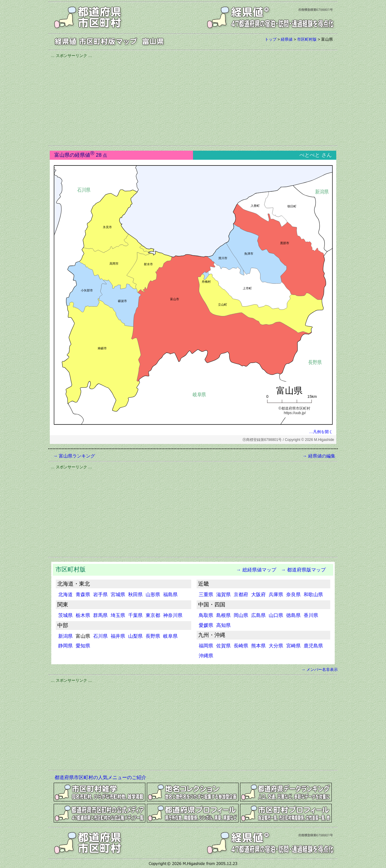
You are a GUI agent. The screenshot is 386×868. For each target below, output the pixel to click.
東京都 (153, 615)
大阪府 (258, 594)
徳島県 (293, 615)
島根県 (223, 615)
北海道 (65, 594)
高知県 (223, 625)
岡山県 (241, 615)
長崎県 (241, 646)
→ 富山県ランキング (74, 456)
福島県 (170, 594)
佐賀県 (223, 646)
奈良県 (293, 594)
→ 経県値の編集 (319, 456)
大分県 (276, 646)
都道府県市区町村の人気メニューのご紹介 (100, 777)
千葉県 (135, 615)
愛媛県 (206, 625)
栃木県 (83, 615)
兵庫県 (276, 594)
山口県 (276, 615)
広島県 (258, 615)
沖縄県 (206, 656)
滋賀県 (223, 594)
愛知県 (83, 646)
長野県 (153, 636)
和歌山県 (313, 594)
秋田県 (135, 594)
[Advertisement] (193, 101)
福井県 (118, 636)
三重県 (206, 594)
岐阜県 (170, 636)
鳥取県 (206, 615)
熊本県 (258, 646)
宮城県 (118, 594)
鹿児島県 (313, 646)
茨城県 (65, 615)
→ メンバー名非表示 (320, 670)
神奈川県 (173, 615)
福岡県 (206, 646)
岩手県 (100, 594)
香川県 (311, 615)
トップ (271, 39)
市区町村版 (307, 39)
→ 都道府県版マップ (303, 570)
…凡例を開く (321, 432)
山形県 (153, 594)
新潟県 (65, 636)
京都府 (241, 594)
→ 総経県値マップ (254, 570)
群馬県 (100, 615)
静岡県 (65, 646)
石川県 (100, 636)
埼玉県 (118, 615)
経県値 (287, 39)
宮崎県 (293, 646)
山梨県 (135, 636)
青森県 (83, 594)
